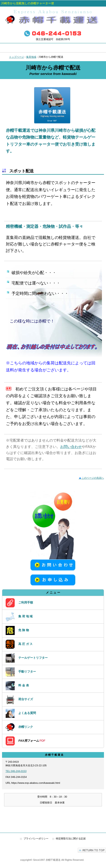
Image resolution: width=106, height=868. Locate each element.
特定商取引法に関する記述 (71, 839)
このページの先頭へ (91, 478)
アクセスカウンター (53, 819)
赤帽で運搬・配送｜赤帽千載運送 (53, 17)
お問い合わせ (71, 447)
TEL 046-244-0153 (16, 771)
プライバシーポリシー (36, 839)
